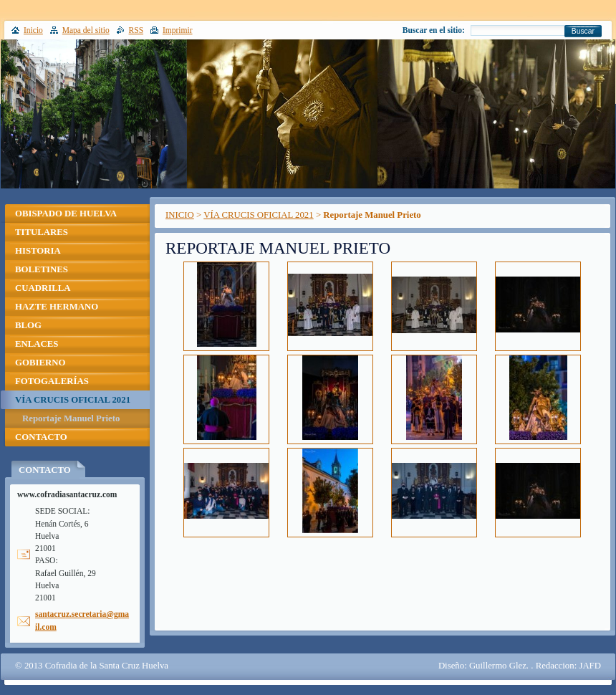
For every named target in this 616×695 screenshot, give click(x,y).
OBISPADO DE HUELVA (66, 214)
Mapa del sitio (86, 30)
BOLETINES (42, 269)
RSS (136, 30)
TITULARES (42, 232)
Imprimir (178, 30)
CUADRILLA (43, 288)
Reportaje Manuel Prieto (71, 418)
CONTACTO (41, 437)
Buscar (583, 31)
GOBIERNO (40, 363)
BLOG (28, 325)
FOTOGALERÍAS (52, 381)
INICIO (180, 215)
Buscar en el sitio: (434, 30)
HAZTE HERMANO (57, 307)
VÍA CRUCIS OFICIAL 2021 (258, 215)
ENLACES (37, 344)
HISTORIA (38, 251)
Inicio (33, 30)
